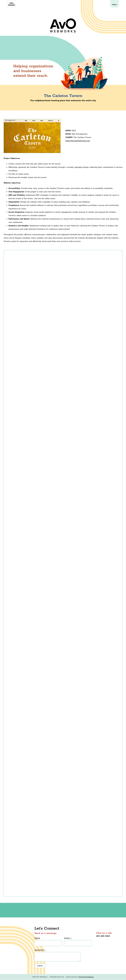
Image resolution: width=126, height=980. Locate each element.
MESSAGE (40, 950)
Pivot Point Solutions (86, 977)
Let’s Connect (11, 4)
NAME (37, 938)
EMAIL (68, 938)
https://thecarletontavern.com (78, 141)
